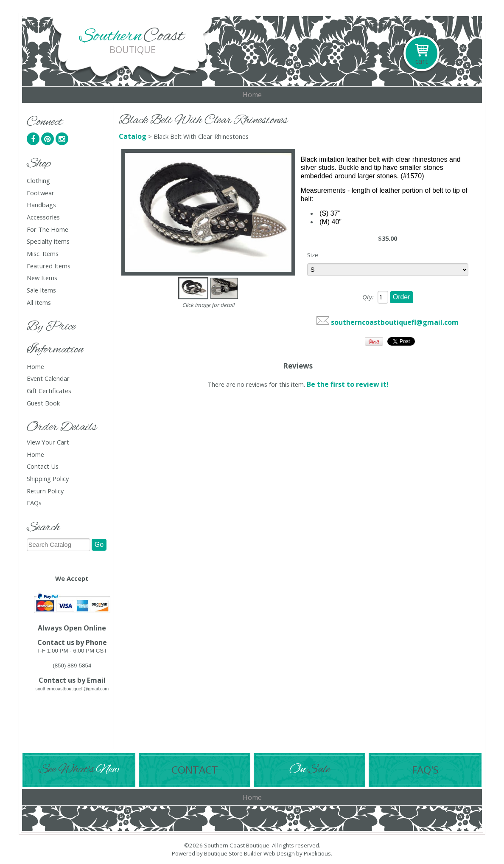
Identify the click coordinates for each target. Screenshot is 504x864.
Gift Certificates (49, 391)
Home (252, 95)
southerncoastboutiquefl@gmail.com (395, 322)
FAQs (34, 503)
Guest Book (43, 403)
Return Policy (45, 491)
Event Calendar (48, 379)
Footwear (41, 193)
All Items (39, 303)
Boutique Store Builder (233, 853)
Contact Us (43, 466)
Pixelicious (317, 853)
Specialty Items (48, 241)
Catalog (133, 136)
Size (313, 255)
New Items (42, 278)
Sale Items (41, 290)
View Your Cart (48, 442)
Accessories (43, 217)
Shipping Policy (48, 479)
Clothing (38, 181)
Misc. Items (43, 254)
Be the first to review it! (348, 384)
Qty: (368, 297)
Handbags (41, 205)
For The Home (48, 229)
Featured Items (49, 266)
